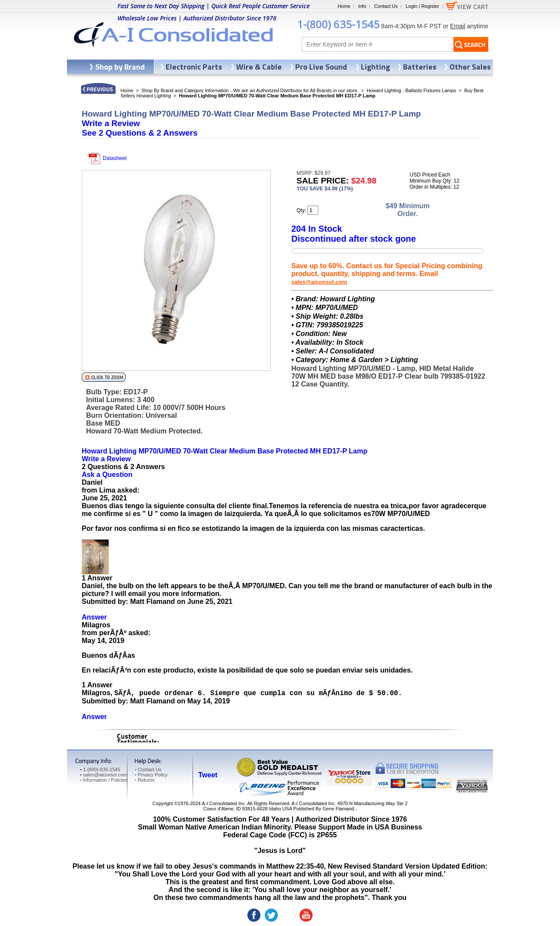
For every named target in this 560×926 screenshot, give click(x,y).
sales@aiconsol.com (319, 282)
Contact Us (386, 6)
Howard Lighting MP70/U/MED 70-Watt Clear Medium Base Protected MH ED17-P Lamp (225, 451)
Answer (94, 617)
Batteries (420, 67)
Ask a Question (107, 475)
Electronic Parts (194, 67)
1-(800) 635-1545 (338, 24)
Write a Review (111, 123)
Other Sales (470, 67)
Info (362, 6)
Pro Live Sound (321, 67)
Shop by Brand (120, 67)
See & (140, 133)
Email (458, 26)
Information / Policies (104, 780)
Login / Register (422, 6)
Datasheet (107, 158)
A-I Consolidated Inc (223, 803)
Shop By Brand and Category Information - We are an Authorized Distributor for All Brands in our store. (250, 90)
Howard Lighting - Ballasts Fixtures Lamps (411, 90)
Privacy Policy (151, 775)
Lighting (375, 67)
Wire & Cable (259, 67)
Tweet (208, 775)
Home (344, 6)
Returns (145, 780)
